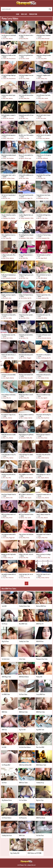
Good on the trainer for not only (44, 574)
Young (7, 238)
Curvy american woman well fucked (9, 535)
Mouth (45, 258)
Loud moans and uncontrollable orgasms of (9, 375)
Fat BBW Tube (6, 694)
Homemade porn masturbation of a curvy (26, 335)
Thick (39, 278)
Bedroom (11, 158)
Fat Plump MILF (6, 765)
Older (39, 79)
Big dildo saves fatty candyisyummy (26, 135)
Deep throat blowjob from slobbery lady (9, 495)
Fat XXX (4, 747)
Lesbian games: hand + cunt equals (9, 175)
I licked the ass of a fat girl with (44, 155)
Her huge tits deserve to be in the (26, 35)
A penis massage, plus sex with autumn (26, 574)
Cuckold (27, 59)
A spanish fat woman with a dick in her (44, 495)
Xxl (28, 458)
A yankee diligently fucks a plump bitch (26, 215)
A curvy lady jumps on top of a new (9, 455)
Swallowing (44, 358)
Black (43, 39)
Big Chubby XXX (15, 853)
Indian (7, 39)
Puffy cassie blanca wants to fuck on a (9, 515)
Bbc (7, 118)
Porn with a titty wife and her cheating (44, 455)
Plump (39, 578)
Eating (25, 398)
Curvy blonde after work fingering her (44, 175)
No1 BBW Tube (23, 624)
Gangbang (5, 218)
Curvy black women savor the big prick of (9, 335)
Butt (8, 338)
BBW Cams (24, 14)
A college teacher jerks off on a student (9, 255)
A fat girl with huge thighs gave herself (9, 75)
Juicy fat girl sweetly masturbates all (26, 195)
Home (18, 14)
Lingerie (40, 538)
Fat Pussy (5, 624)
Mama (22, 39)
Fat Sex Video (23, 800)
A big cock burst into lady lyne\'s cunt (26, 535)
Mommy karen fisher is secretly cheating (26, 395)
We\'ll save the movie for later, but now (26, 515)
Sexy (47, 198)
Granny (42, 79)
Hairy (6, 418)
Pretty (7, 458)
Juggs (29, 198)
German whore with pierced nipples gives (44, 375)
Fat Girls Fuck (6, 659)
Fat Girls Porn (40, 836)
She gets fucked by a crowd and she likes (9, 215)
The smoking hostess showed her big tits (26, 235)
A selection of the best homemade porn (44, 235)
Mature (5, 178)
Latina (45, 118)
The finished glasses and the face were (44, 255)
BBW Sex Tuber (23, 783)
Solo (42, 118)
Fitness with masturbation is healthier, (26, 255)
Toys (25, 138)
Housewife (30, 378)
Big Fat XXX (22, 730)
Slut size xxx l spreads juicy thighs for (9, 195)
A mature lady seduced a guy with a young (9, 95)
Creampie (5, 358)
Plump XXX (39, 677)
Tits (32, 198)
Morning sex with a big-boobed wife (9, 554)
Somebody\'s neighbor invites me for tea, (44, 75)
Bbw (27, 39)
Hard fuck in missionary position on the (26, 355)
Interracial (47, 39)
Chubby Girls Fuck (7, 836)
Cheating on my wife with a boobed (9, 475)
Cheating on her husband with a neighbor (26, 375)
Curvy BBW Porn (41, 694)
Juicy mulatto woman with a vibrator (9, 574)
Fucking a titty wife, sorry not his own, (26, 554)
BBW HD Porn (40, 642)
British (12, 138)
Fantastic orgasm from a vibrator (44, 295)
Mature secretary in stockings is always (44, 554)
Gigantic (22, 158)
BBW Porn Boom (41, 818)
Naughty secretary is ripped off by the (9, 295)
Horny (24, 338)
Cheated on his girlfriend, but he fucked (26, 55)
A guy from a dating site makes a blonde (44, 55)
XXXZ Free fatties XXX (25, 765)
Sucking (22, 218)
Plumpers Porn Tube (42, 659)
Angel (42, 258)
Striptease (11, 578)
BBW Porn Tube (41, 712)
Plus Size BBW (40, 747)
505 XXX (4, 606)
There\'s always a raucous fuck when (44, 515)
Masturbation (12, 59)
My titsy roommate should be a (26, 415)
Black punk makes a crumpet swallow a (9, 115)
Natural (45, 278)
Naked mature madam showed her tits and (9, 155)
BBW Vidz (5, 712)
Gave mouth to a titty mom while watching (44, 355)
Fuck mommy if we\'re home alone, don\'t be (44, 535)
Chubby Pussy (40, 783)
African (39, 39)
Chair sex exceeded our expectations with (44, 395)
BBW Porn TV (40, 624)
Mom (25, 39)
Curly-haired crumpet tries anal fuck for (26, 75)
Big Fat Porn (5, 642)
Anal (4, 39)
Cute (39, 178)
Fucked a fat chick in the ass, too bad (9, 355)
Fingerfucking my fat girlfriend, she (26, 435)
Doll (4, 418)
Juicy (42, 398)
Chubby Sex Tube (24, 642)
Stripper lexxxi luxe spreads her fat (26, 315)
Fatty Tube (22, 659)
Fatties (28, 318)
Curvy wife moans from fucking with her (44, 95)
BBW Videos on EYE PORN (34, 853)
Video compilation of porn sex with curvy (9, 235)
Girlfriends (45, 158)
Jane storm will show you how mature (26, 95)
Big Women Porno (7, 800)
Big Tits (40, 218)
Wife (43, 99)
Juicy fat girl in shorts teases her (44, 115)
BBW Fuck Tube (23, 712)
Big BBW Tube (40, 730)
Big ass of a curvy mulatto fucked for (26, 155)
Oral (45, 198)
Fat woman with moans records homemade (44, 335)
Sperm (29, 518)
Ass (10, 398)
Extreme (40, 138)
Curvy (42, 59)
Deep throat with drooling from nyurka (44, 415)
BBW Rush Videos (24, 677)
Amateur (11, 39)
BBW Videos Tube (41, 765)
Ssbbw (4, 59)
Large (30, 158)
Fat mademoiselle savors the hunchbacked (44, 315)
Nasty (7, 298)
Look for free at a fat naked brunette (44, 135)
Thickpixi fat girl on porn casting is (26, 275)
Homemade (41, 198)
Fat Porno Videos (7, 818)
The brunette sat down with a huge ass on (9, 315)
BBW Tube (22, 836)
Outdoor (25, 298)
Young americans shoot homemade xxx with (44, 195)
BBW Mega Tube (6, 677)
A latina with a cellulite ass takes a (26, 175)
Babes (45, 59)
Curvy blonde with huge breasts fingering (44, 215)
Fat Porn (4, 783)
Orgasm (40, 298)
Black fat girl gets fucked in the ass (44, 435)
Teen (39, 59)
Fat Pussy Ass (23, 818)
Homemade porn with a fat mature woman (26, 115)
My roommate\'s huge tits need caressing (9, 415)
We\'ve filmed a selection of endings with (26, 495)
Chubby (28, 79)
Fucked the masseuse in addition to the (9, 435)
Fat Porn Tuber (23, 694)
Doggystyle (12, 538)
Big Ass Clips (40, 800)
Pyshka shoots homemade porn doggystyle (9, 275)
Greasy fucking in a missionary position (9, 395)
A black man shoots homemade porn (44, 35)
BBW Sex (4, 730)
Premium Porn (33, 14)
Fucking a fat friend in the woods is (26, 295)
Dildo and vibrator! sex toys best (44, 275)
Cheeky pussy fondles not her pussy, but (9, 55)
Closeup (22, 478)
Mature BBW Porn (41, 606)
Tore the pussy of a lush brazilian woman (9, 35)
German (42, 378)
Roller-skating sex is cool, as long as (44, 475)
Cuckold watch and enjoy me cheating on (9, 135)
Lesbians (9, 178)
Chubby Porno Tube (24, 606)
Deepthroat (47, 418)
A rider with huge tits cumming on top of (26, 455)
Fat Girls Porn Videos (25, 747)
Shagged (29, 358)
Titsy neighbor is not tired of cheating (26, 475)
